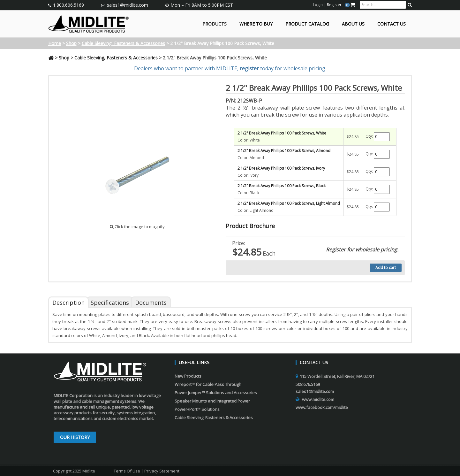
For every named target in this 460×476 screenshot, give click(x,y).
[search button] (410, 5)
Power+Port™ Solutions (197, 409)
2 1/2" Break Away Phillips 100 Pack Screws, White (282, 133)
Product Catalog (307, 24)
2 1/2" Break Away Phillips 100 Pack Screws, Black (282, 186)
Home (55, 43)
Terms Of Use (127, 471)
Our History (75, 437)
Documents (151, 303)
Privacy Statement (162, 471)
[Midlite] (89, 23)
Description (68, 303)
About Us (353, 24)
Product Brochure (250, 226)
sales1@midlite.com (128, 5)
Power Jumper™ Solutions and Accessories (216, 393)
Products (215, 24)
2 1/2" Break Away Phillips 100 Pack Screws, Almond (284, 151)
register (249, 68)
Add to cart (386, 268)
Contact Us (392, 24)
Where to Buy (256, 24)
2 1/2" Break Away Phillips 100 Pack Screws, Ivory (281, 168)
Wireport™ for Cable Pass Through (208, 384)
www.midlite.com (318, 399)
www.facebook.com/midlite (322, 407)
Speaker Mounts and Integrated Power (212, 401)
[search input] (383, 5)
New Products (188, 376)
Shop (71, 43)
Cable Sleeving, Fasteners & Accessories (123, 43)
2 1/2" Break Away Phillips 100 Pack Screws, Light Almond (289, 203)
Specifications (110, 303)
